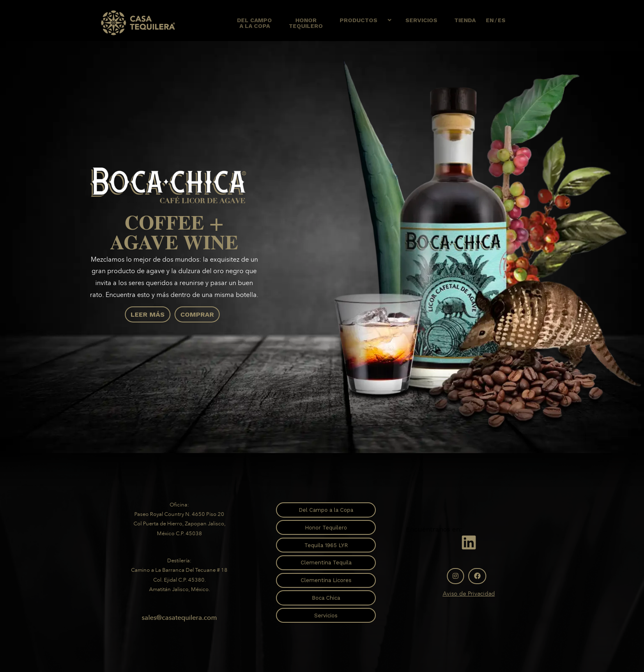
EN (490, 20)
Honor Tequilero (326, 528)
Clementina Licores (326, 580)
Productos (359, 20)
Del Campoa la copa (254, 23)
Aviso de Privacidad (469, 594)
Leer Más (148, 314)
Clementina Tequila (326, 563)
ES (502, 20)
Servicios (421, 20)
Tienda (465, 20)
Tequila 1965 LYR (326, 545)
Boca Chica (326, 598)
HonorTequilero (306, 23)
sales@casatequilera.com (179, 618)
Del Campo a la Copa (326, 510)
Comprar (197, 314)
